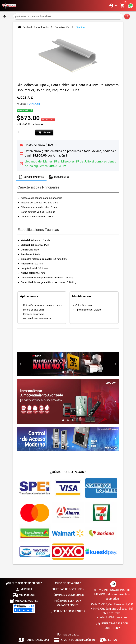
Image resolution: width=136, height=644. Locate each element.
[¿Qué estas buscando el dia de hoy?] (68, 16)
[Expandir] (114, 6)
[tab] (31, 177)
